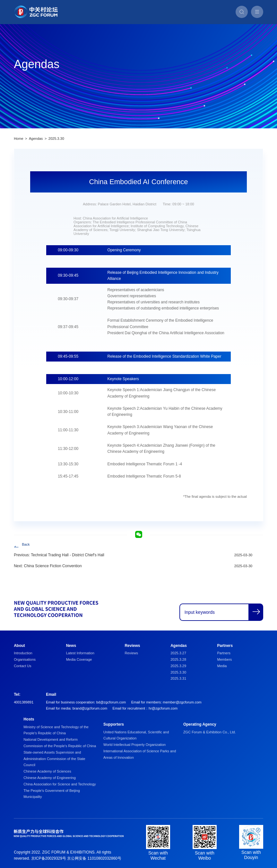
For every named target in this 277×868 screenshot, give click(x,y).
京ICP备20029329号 (49, 858)
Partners (225, 646)
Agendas (36, 139)
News (71, 646)
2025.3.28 (178, 659)
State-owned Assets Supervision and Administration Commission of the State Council (54, 759)
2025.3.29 (178, 666)
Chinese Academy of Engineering (50, 778)
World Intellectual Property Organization (134, 745)
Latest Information (80, 653)
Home (18, 139)
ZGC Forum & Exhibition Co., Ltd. (210, 732)
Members (225, 659)
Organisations (25, 659)
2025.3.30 (56, 139)
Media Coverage (79, 659)
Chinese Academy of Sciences (47, 771)
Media (222, 666)
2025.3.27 (178, 653)
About (19, 646)
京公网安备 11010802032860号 (94, 858)
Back (26, 544)
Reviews (132, 646)
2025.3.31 (178, 678)
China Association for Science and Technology (60, 784)
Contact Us (22, 666)
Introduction (23, 653)
